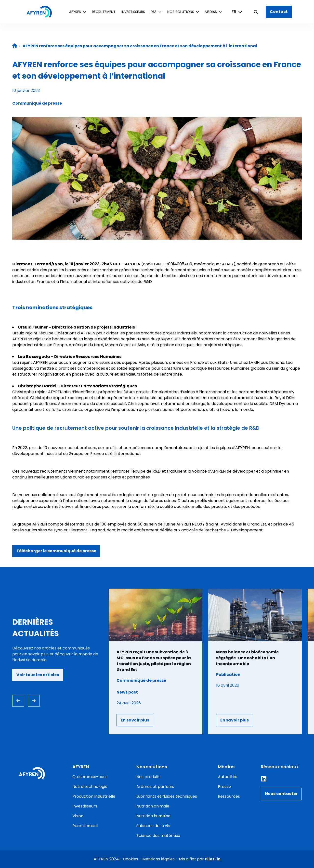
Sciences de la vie (153, 826)
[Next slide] (34, 701)
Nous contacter (281, 794)
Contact (279, 12)
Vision (78, 816)
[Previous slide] (18, 701)
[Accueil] (42, 12)
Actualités (228, 777)
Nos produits (148, 777)
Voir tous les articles (38, 675)
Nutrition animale (153, 806)
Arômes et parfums (155, 787)
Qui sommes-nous (90, 777)
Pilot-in (213, 859)
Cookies (131, 859)
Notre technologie (90, 787)
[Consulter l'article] (155, 661)
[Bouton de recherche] (256, 12)
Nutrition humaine (153, 816)
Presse (224, 787)
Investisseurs (133, 12)
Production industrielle (94, 796)
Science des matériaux (158, 836)
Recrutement (104, 12)
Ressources (229, 796)
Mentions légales (158, 859)
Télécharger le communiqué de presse (56, 551)
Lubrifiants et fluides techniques (167, 796)
